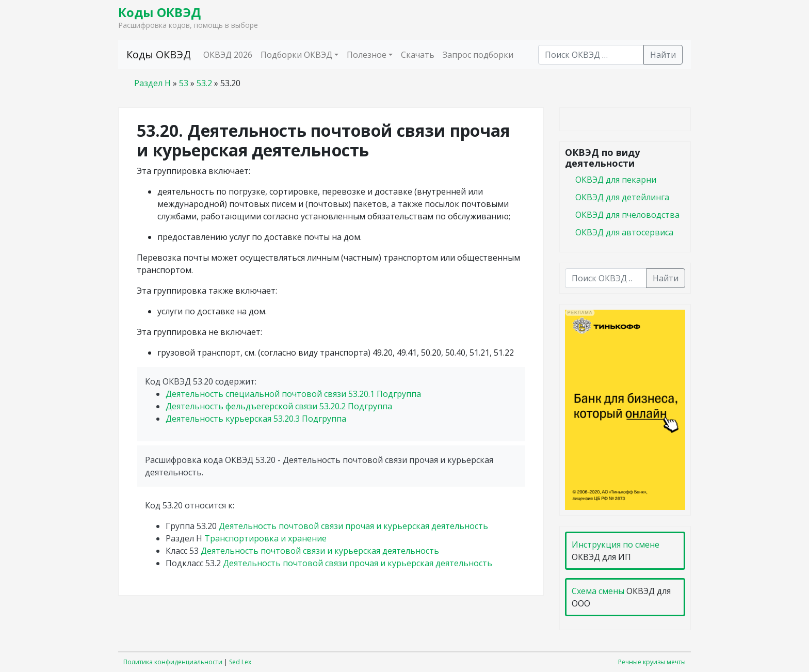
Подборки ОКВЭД (296, 55)
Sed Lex (240, 662)
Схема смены (598, 591)
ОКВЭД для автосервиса (624, 232)
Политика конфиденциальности (173, 662)
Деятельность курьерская (256, 419)
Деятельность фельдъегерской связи (279, 406)
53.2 (204, 83)
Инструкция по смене (616, 545)
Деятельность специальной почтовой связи (293, 394)
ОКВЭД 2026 (228, 55)
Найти (663, 55)
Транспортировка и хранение (265, 538)
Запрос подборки (478, 55)
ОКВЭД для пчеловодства (627, 215)
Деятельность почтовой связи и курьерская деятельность (320, 551)
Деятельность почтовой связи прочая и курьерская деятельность (353, 526)
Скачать (418, 55)
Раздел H (152, 83)
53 (184, 83)
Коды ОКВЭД (159, 12)
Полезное (367, 55)
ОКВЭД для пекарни (616, 180)
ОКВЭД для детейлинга (622, 197)
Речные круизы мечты (652, 662)
